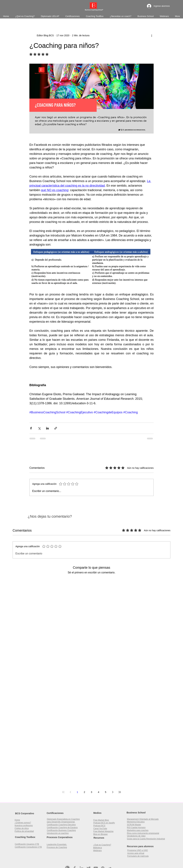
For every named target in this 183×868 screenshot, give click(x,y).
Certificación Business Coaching (61, 830)
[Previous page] (70, 792)
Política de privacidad (24, 831)
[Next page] (113, 792)
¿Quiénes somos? (23, 823)
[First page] (63, 792)
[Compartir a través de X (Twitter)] (39, 428)
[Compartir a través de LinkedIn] (47, 428)
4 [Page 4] (99, 792)
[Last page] (120, 792)
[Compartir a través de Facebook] (31, 428)
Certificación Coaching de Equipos (62, 828)
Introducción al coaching (58, 833)
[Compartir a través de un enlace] (56, 428)
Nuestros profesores (24, 826)
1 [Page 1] (77, 792)
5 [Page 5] (106, 792)
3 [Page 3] (91, 792)
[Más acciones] (152, 36)
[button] (136, 828)
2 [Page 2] (84, 792)
